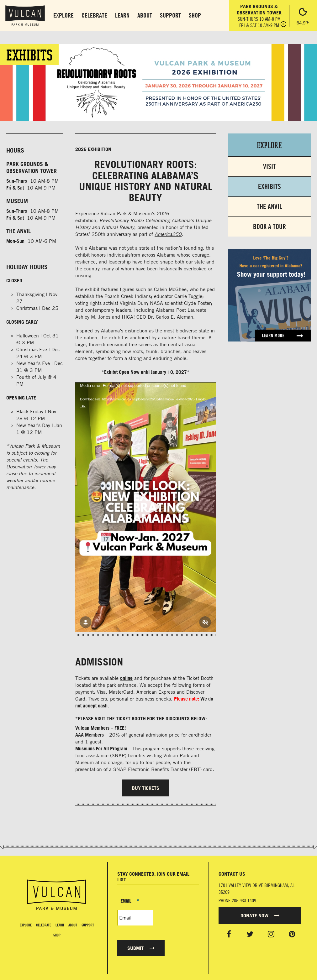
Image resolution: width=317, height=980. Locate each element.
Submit (141, 948)
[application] (145, 507)
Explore (63, 15)
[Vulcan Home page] (57, 895)
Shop (195, 15)
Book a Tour (269, 227)
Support (170, 15)
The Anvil (269, 207)
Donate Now (260, 915)
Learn (122, 15)
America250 (168, 234)
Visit (269, 167)
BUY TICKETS (146, 788)
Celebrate (94, 15)
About (145, 15)
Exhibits (269, 187)
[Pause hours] (283, 25)
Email (130, 901)
